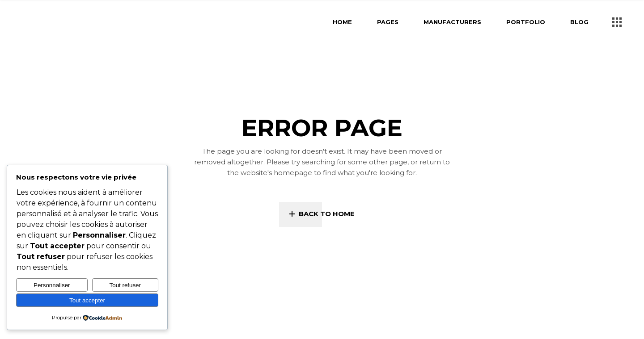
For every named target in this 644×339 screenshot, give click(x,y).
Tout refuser (125, 285)
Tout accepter (87, 300)
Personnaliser (52, 285)
